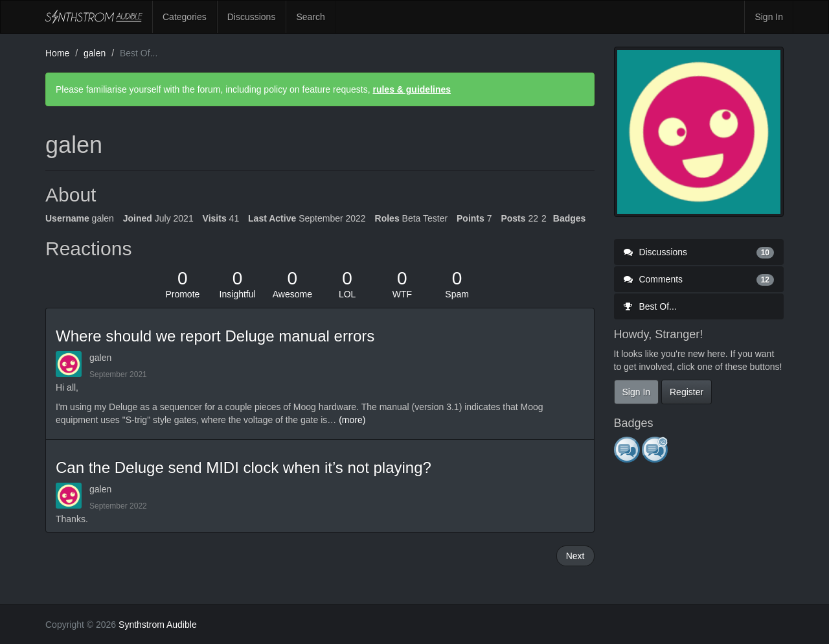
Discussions (252, 17)
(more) (352, 420)
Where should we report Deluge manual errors (215, 336)
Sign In (769, 17)
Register (687, 392)
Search (310, 17)
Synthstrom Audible (94, 17)
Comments (699, 279)
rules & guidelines (412, 89)
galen (100, 358)
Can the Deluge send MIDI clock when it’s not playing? (244, 467)
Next (575, 556)
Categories (185, 17)
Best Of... (650, 306)
